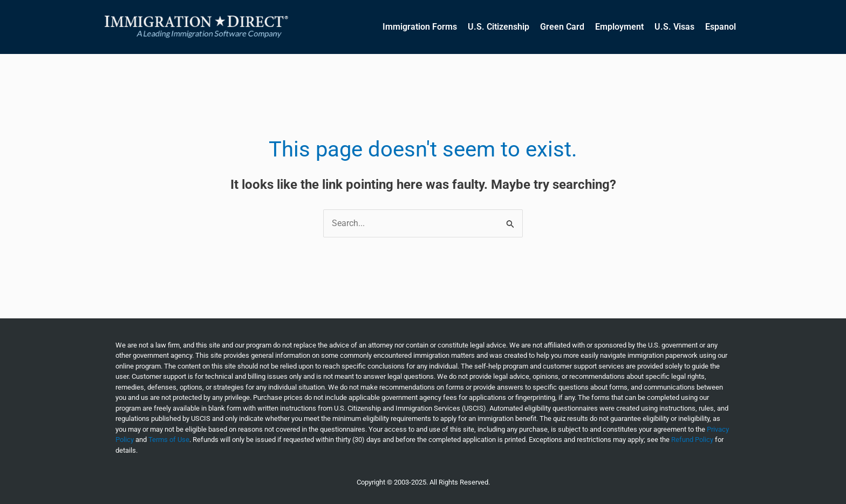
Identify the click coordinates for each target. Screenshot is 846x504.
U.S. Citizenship (499, 27)
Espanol (721, 27)
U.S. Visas (674, 27)
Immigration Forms (420, 27)
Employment (619, 27)
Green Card (562, 27)
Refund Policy (692, 440)
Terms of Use (169, 440)
